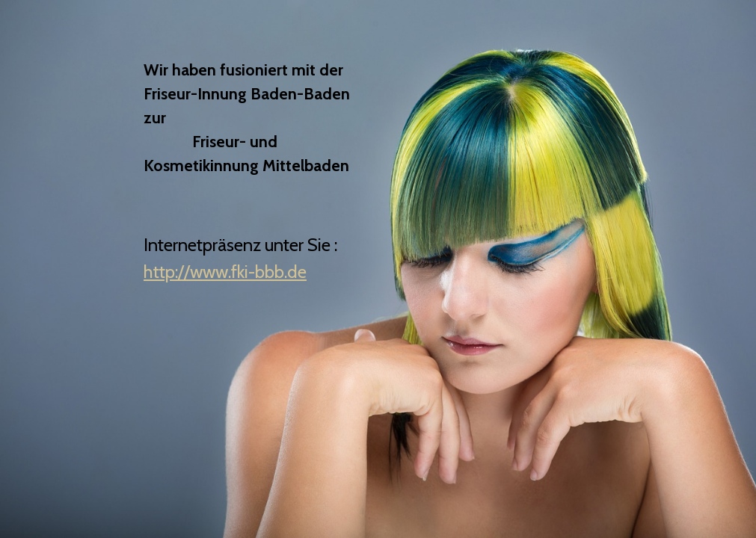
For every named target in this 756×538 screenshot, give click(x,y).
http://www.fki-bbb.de (225, 272)
